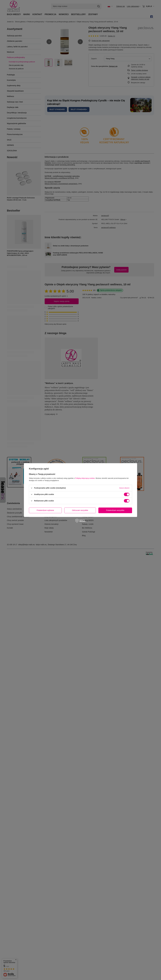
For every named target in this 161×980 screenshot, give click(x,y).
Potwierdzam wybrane (45, 510)
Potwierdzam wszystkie (115, 510)
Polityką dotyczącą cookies (85, 478)
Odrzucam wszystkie (80, 510)
